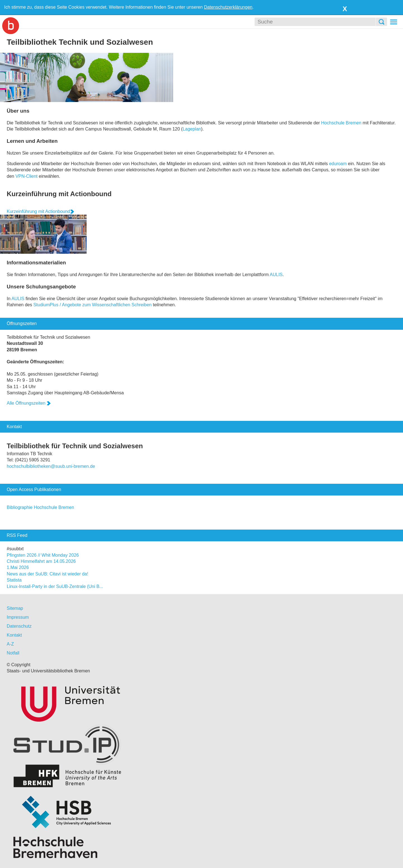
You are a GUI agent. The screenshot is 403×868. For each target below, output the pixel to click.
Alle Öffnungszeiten (29, 403)
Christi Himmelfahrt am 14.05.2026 (41, 561)
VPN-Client (26, 176)
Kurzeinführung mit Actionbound (59, 194)
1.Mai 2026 (18, 567)
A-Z (10, 644)
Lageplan (192, 129)
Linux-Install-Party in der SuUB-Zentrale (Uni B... (55, 586)
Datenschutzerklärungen (228, 7)
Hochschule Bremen (341, 123)
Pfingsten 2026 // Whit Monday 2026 (43, 555)
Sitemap (15, 608)
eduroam (338, 164)
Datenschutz (19, 626)
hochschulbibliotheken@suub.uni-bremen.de (51, 466)
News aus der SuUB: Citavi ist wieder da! (48, 574)
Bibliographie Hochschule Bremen (40, 507)
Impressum (18, 617)
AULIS (276, 275)
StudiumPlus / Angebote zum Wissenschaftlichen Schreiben (92, 305)
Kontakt (14, 635)
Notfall (13, 653)
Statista (14, 580)
